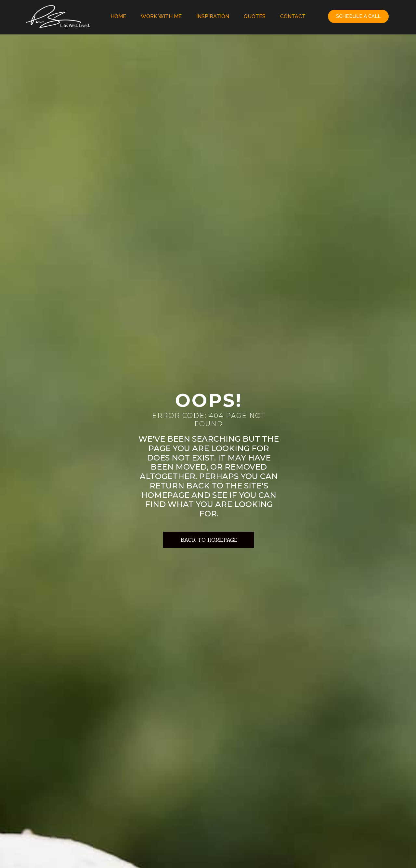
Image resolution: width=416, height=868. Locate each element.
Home (118, 16)
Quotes (255, 16)
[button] (358, 16)
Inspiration (213, 16)
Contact (293, 16)
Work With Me (161, 16)
